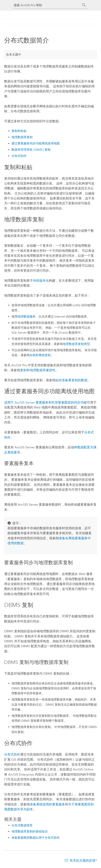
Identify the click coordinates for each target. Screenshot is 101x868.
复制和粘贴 (19, 131)
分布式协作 (19, 156)
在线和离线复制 (40, 355)
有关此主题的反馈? (83, 860)
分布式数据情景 (22, 825)
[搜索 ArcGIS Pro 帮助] (47, 5)
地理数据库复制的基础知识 (30, 831)
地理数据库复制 (22, 137)
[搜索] (84, 5)
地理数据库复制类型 (76, 344)
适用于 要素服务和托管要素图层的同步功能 (46, 402)
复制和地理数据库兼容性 (38, 370)
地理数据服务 (27, 317)
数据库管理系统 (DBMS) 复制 (31, 150)
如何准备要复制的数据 (71, 380)
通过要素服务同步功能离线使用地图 (36, 143)
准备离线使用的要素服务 (47, 804)
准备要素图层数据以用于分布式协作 (36, 838)
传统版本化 (41, 281)
